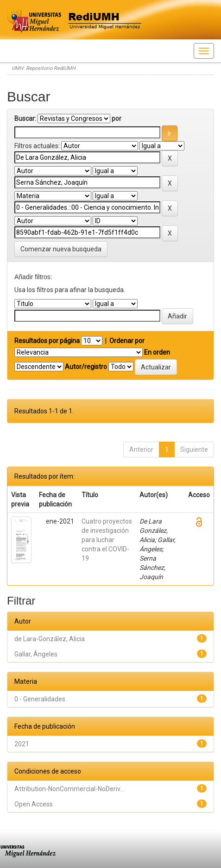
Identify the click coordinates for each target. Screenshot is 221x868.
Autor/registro (86, 367)
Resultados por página (47, 341)
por (117, 119)
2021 (22, 744)
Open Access (34, 804)
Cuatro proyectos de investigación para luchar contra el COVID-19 (107, 540)
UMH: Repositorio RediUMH (44, 68)
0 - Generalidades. (41, 699)
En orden (157, 352)
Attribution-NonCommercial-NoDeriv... (69, 789)
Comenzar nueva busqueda (61, 249)
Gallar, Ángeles (36, 654)
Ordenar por (127, 341)
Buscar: (25, 119)
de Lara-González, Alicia (50, 639)
